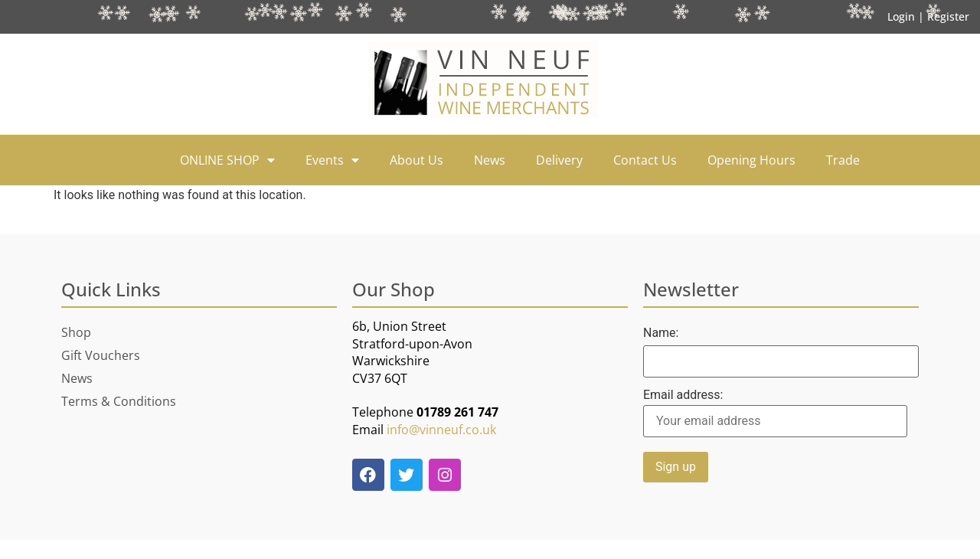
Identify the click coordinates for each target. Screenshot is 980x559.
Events (332, 160)
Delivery (559, 160)
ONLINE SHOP (227, 160)
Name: (661, 333)
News (490, 160)
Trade (843, 160)
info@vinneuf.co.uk (441, 430)
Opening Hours (751, 160)
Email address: (775, 413)
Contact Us (645, 160)
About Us (416, 160)
